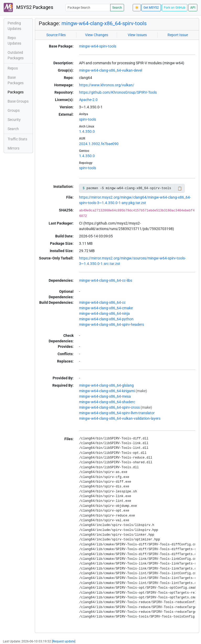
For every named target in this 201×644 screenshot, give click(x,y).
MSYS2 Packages (28, 7)
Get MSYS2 (151, 8)
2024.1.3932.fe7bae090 (99, 144)
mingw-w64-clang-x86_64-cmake (106, 308)
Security (14, 120)
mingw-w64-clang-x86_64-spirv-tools (104, 23)
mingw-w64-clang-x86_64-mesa (105, 396)
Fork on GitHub (175, 8)
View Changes (97, 35)
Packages (16, 92)
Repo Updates (14, 41)
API (193, 8)
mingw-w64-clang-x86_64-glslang (106, 385)
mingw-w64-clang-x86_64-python (106, 319)
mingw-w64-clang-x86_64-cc (102, 302)
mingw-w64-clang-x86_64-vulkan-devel (111, 70)
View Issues (137, 35)
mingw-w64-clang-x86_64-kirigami (107, 391)
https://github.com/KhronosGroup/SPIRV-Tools (118, 92)
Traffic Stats (17, 139)
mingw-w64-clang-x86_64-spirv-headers (111, 324)
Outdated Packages (16, 55)
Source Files (56, 35)
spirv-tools (88, 119)
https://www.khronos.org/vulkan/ (107, 85)
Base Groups (18, 101)
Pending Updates (14, 26)
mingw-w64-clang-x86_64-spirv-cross (109, 407)
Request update (64, 641)
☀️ (137, 8)
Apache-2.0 (88, 100)
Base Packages (16, 80)
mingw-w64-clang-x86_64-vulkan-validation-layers (120, 418)
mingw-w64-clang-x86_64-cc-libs (106, 280)
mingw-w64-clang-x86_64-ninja (104, 313)
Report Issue (178, 35)
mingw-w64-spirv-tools (98, 46)
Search (117, 8)
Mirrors (13, 148)
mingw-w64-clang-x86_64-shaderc (107, 402)
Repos (13, 68)
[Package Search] (88, 7)
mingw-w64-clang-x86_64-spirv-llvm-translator (117, 413)
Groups (14, 110)
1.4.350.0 (87, 131)
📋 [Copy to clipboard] (180, 188)
